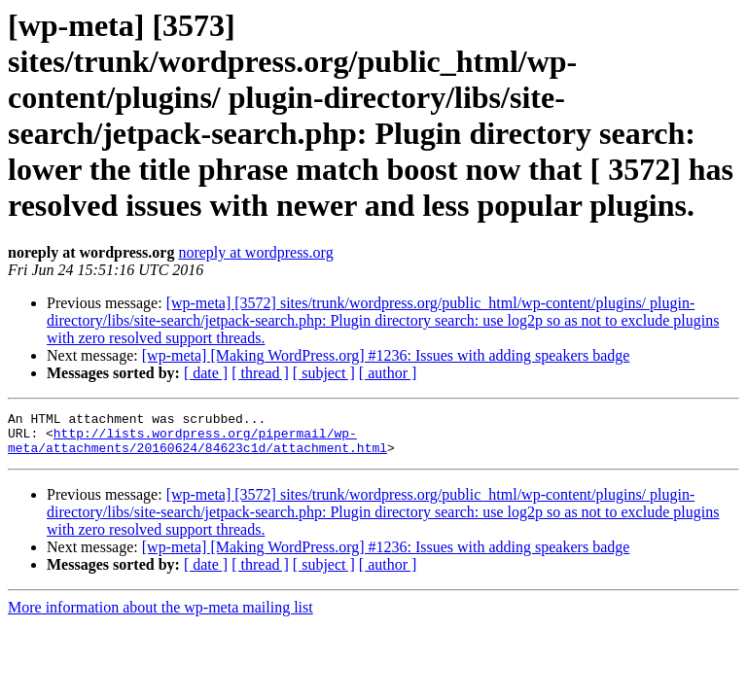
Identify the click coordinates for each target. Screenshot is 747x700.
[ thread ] (260, 373)
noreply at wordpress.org (255, 252)
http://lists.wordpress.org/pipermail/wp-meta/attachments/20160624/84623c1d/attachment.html (197, 447)
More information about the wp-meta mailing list (160, 616)
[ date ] (206, 373)
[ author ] (388, 373)
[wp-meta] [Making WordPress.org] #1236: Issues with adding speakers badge (386, 355)
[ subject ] (324, 373)
